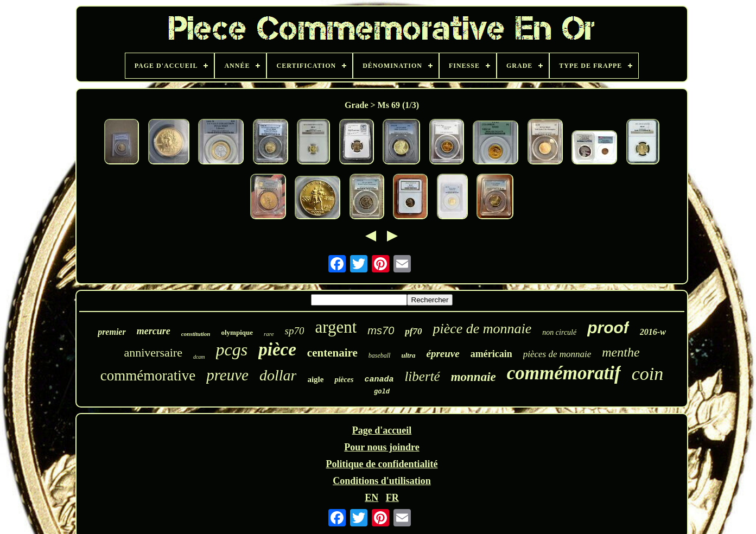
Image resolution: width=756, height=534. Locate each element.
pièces (344, 380)
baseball (380, 355)
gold (382, 392)
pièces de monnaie (557, 354)
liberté (422, 376)
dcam (199, 357)
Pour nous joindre (382, 447)
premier (112, 332)
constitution (196, 334)
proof (608, 328)
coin (648, 374)
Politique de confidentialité (382, 464)
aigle (315, 379)
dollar (278, 375)
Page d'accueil (382, 430)
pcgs (232, 349)
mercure (154, 331)
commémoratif (564, 373)
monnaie (474, 377)
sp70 (295, 331)
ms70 (381, 330)
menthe (621, 352)
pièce (277, 349)
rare (269, 334)
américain (491, 354)
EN (371, 498)
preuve (227, 375)
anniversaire (153, 352)
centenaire (332, 353)
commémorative (148, 376)
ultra (408, 355)
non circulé (559, 332)
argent (336, 327)
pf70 (413, 331)
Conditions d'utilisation (382, 481)
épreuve (443, 354)
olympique (237, 332)
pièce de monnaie (482, 329)
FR (392, 498)
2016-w (653, 332)
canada (379, 380)
